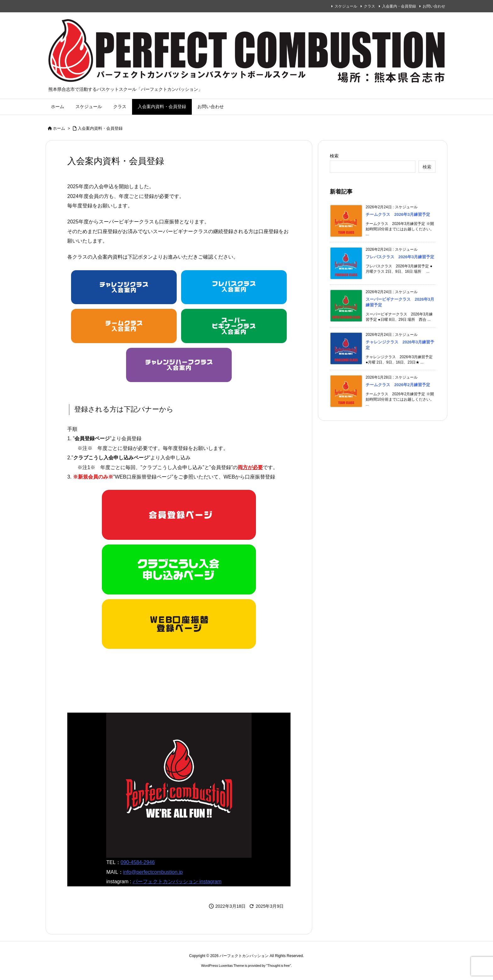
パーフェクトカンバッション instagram (177, 881)
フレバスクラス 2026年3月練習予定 (400, 257)
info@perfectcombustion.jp (153, 872)
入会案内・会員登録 (399, 6)
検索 (334, 156)
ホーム (59, 128)
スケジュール (346, 6)
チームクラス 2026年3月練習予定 (398, 214)
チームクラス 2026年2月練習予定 (398, 385)
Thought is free (278, 966)
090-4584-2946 (138, 862)
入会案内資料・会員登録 (100, 128)
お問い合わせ (434, 6)
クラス (369, 6)
